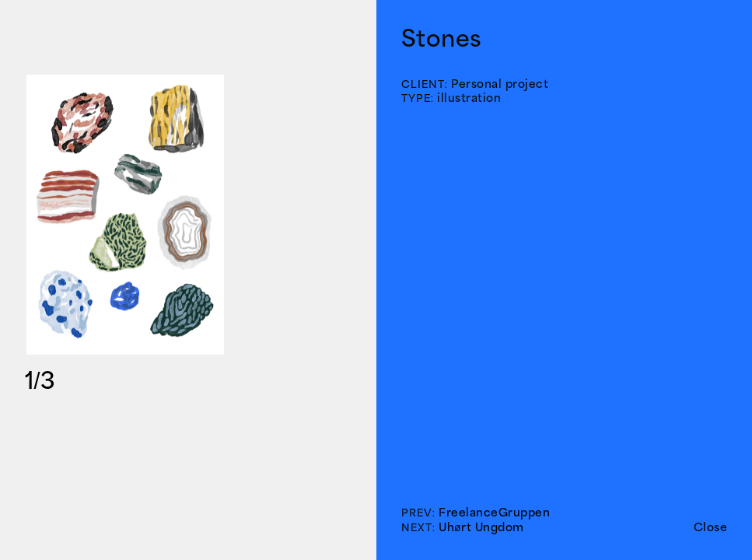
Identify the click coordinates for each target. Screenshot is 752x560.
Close (711, 527)
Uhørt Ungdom (481, 527)
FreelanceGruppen (494, 512)
